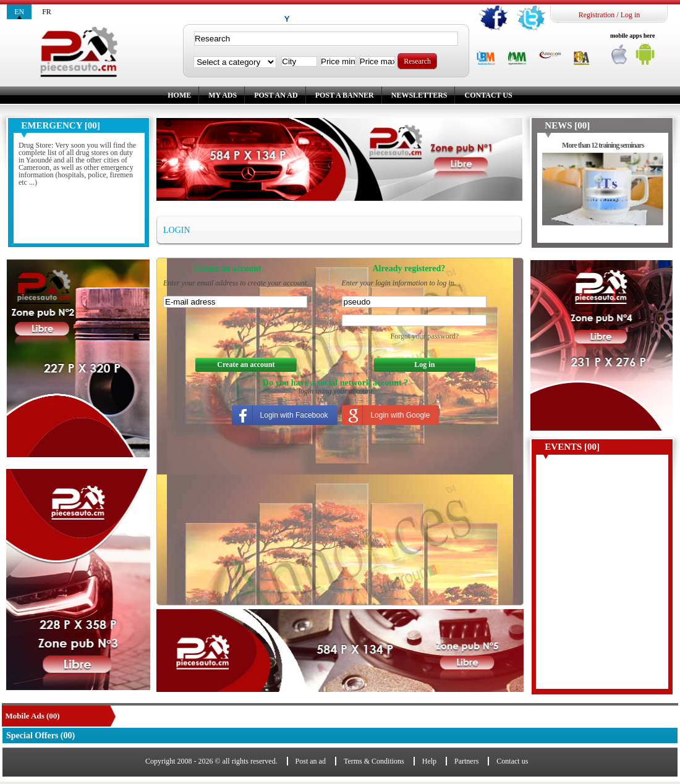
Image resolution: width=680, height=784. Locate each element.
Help (429, 761)
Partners (466, 761)
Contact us (488, 95)
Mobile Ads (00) (33, 716)
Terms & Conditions (374, 761)
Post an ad (276, 95)
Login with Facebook (294, 415)
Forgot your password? (425, 336)
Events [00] (572, 447)
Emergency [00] (60, 125)
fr (47, 12)
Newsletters (419, 95)
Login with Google (400, 415)
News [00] (567, 125)
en (19, 12)
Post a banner (345, 95)
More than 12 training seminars (603, 145)
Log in (631, 15)
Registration (597, 15)
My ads (223, 95)
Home (179, 95)
